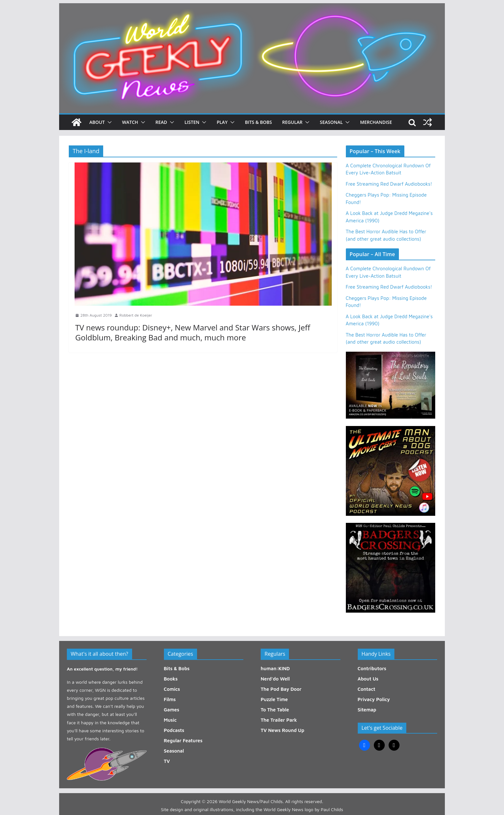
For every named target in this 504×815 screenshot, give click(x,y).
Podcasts (174, 730)
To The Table (275, 710)
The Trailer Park (279, 720)
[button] (108, 122)
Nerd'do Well (275, 679)
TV (167, 761)
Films (170, 699)
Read (161, 122)
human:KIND (275, 668)
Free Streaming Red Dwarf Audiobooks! (389, 184)
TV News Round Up (283, 730)
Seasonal (331, 122)
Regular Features (183, 741)
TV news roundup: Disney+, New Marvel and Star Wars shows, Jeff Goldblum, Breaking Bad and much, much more (193, 332)
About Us (368, 679)
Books (171, 679)
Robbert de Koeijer (136, 315)
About (97, 122)
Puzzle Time (274, 699)
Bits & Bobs (258, 122)
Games (172, 710)
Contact (367, 689)
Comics (172, 689)
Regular (292, 122)
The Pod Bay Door (281, 689)
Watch (130, 122)
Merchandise (376, 122)
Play (222, 122)
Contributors (372, 668)
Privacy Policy (374, 699)
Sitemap (367, 710)
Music (170, 720)
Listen (192, 122)
